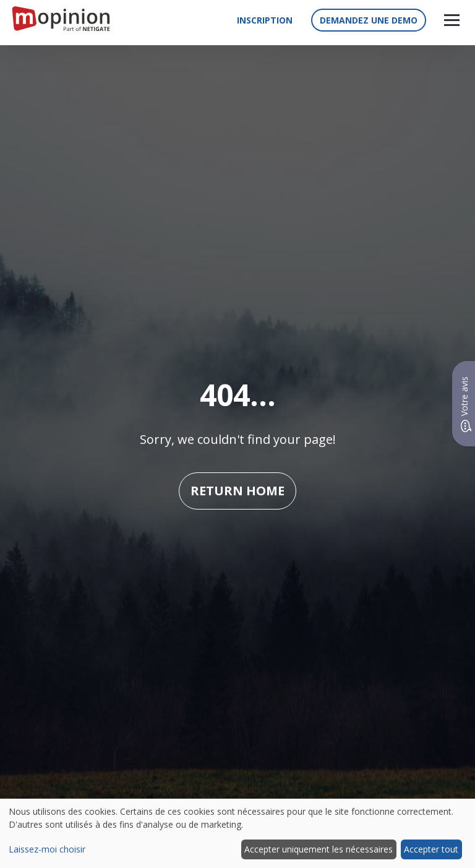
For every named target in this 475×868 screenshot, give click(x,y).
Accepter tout (431, 849)
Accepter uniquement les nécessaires (319, 849)
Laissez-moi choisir (47, 849)
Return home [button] (237, 491)
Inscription (265, 20)
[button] (452, 20)
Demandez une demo (369, 20)
